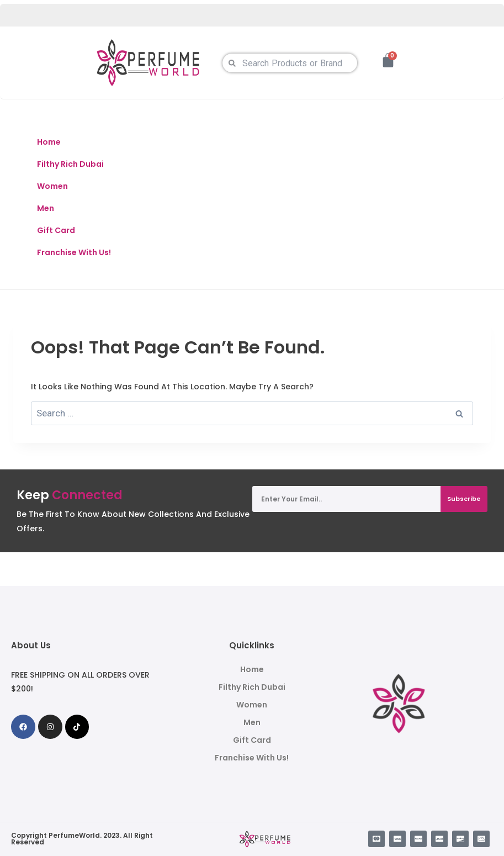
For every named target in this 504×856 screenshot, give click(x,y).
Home (49, 142)
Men (46, 208)
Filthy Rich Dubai (70, 164)
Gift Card (56, 230)
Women (52, 186)
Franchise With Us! (74, 252)
